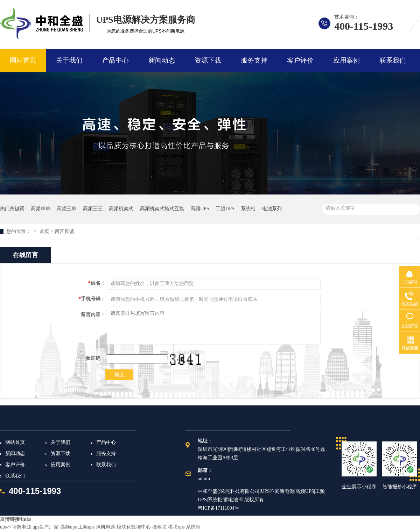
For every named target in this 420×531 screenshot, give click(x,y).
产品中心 (115, 60)
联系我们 (393, 60)
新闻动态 (162, 60)
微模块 (160, 527)
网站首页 (23, 60)
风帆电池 (106, 527)
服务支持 (254, 60)
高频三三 (93, 209)
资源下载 (208, 60)
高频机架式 (121, 209)
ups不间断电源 (16, 527)
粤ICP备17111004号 (219, 508)
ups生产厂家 (46, 527)
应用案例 (346, 60)
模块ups (176, 527)
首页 (44, 231)
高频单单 (41, 209)
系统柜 (248, 209)
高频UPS (200, 209)
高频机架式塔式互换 (162, 209)
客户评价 (300, 60)
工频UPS (225, 209)
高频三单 (66, 209)
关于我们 (69, 60)
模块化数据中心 (134, 527)
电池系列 (272, 209)
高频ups (68, 527)
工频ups (86, 527)
